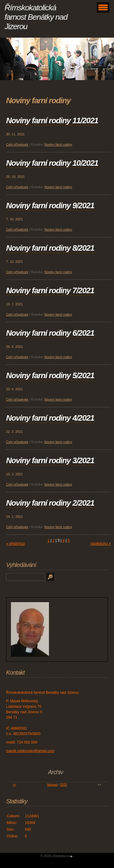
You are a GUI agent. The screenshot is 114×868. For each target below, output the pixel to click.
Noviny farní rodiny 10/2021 (52, 163)
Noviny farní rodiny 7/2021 (50, 290)
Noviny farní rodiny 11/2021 (52, 120)
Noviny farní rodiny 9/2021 (50, 205)
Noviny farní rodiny (58, 144)
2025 (64, 785)
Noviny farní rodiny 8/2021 (50, 248)
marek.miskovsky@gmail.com (30, 751)
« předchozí (16, 544)
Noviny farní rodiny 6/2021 (50, 333)
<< (15, 785)
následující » (101, 544)
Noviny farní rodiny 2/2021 (50, 503)
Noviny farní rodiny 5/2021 (50, 375)
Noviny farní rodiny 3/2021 (50, 460)
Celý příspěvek (17, 144)
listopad (52, 785)
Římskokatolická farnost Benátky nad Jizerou (36, 17)
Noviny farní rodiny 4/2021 (50, 418)
